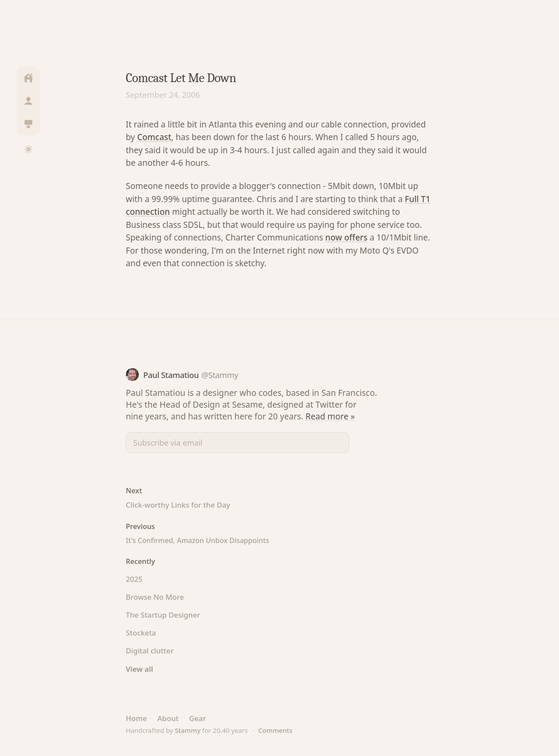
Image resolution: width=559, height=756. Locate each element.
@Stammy (220, 375)
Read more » (330, 416)
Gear (198, 718)
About (168, 718)
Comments (275, 730)
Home (136, 718)
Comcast (154, 137)
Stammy (188, 730)
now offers (347, 237)
